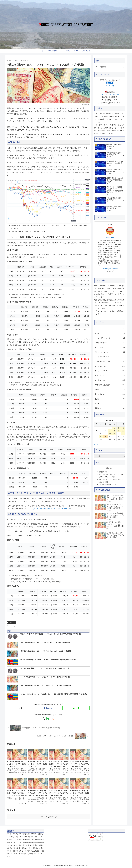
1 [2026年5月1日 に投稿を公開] (114, 428)
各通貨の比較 (103, 472)
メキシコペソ (11, 622)
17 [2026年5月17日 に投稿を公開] (123, 434)
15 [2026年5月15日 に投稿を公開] (114, 434)
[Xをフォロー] (44, 719)
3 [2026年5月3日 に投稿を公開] (123, 428)
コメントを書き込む (48, 817)
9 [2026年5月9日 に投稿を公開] (119, 431)
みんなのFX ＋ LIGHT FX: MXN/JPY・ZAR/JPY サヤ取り (50, 509)
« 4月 (96, 444)
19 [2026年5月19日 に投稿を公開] (101, 437)
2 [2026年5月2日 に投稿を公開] (119, 428)
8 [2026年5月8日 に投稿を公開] (114, 431)
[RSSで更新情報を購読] (53, 719)
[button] (124, 67)
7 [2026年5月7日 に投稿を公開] (110, 431)
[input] (110, 67)
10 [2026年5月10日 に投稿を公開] (123, 431)
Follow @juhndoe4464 (110, 269)
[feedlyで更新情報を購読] (48, 719)
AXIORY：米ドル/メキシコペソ (108, 484)
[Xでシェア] (21, 708)
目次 (107, 468)
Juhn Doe (110, 238)
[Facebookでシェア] (48, 708)
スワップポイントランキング (110, 94)
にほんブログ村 (110, 86)
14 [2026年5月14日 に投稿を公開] (110, 434)
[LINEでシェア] (76, 708)
